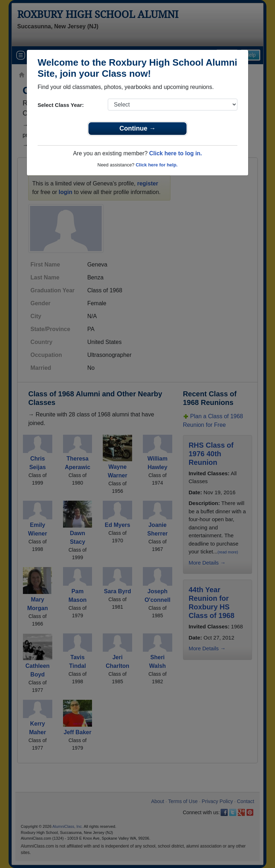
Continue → (138, 128)
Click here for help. (157, 165)
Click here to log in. (175, 153)
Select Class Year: (61, 105)
